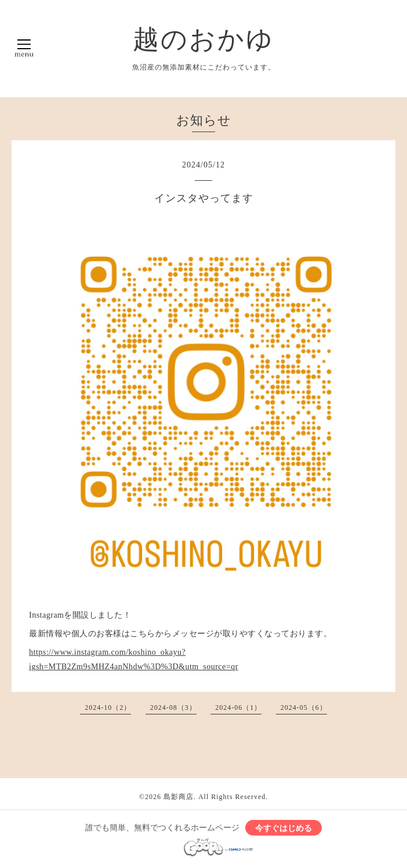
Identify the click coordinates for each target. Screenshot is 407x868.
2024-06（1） (238, 707)
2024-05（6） (304, 707)
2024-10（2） (108, 707)
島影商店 (179, 797)
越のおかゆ (203, 39)
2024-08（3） (173, 707)
